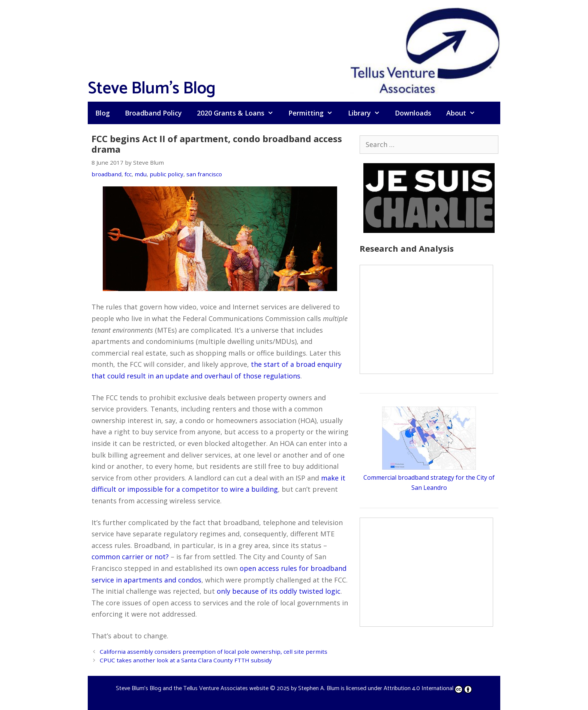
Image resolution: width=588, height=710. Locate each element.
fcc (128, 174)
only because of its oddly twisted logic (279, 591)
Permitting (314, 113)
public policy (166, 174)
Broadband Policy (153, 113)
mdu (141, 174)
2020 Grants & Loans (239, 113)
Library (368, 113)
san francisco (204, 174)
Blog (103, 113)
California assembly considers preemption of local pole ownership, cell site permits (214, 651)
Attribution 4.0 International (428, 688)
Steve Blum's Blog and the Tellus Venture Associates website (192, 688)
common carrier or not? (130, 557)
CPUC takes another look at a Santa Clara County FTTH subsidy (186, 660)
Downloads (413, 113)
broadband (106, 174)
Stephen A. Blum (319, 688)
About (464, 113)
